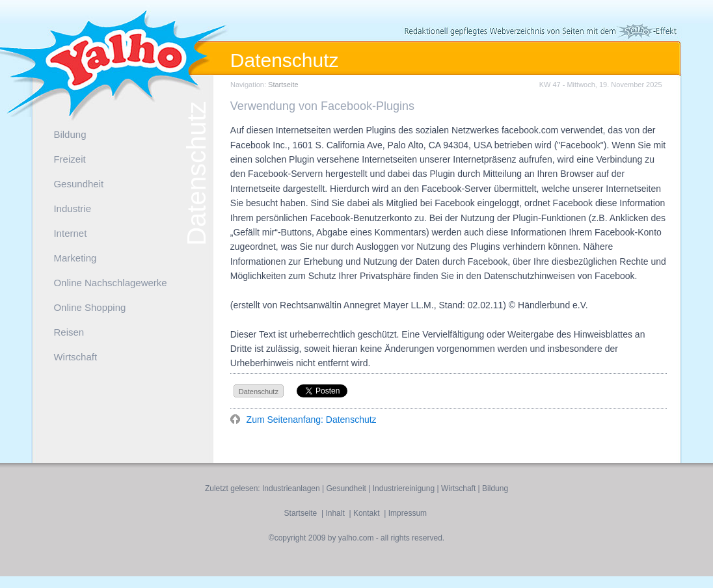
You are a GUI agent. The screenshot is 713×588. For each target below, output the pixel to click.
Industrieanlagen (291, 488)
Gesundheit (78, 184)
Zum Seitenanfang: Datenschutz (310, 420)
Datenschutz (259, 392)
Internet (70, 233)
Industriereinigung (404, 488)
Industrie (72, 208)
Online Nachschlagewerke (110, 283)
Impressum (408, 513)
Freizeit (69, 159)
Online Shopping (89, 307)
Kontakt (367, 513)
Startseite (283, 85)
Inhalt (335, 513)
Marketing (75, 258)
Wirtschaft (75, 357)
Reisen (69, 332)
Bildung (70, 134)
